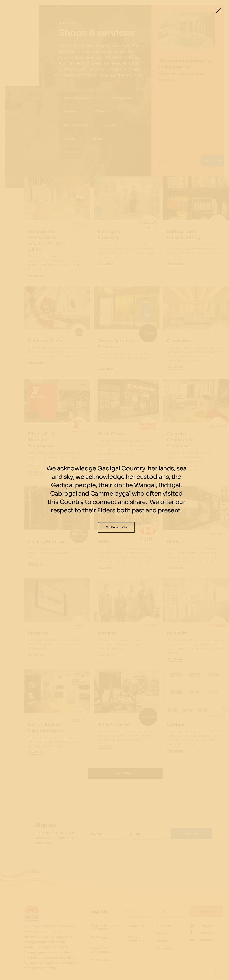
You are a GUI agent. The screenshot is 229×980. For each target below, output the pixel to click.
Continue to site (116, 527)
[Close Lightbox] (219, 10)
